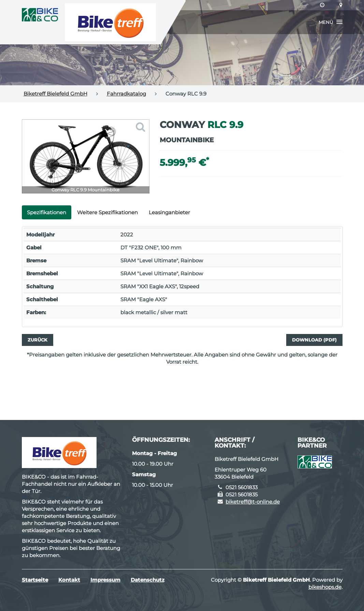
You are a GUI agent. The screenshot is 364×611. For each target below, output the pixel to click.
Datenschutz (148, 580)
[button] (331, 22)
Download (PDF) (314, 340)
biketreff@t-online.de (253, 502)
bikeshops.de (325, 587)
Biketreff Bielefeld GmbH (55, 94)
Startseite (35, 580)
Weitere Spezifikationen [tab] (107, 212)
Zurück (38, 340)
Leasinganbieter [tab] (169, 212)
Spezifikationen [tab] (47, 212)
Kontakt (69, 580)
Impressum (105, 580)
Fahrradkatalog (126, 94)
